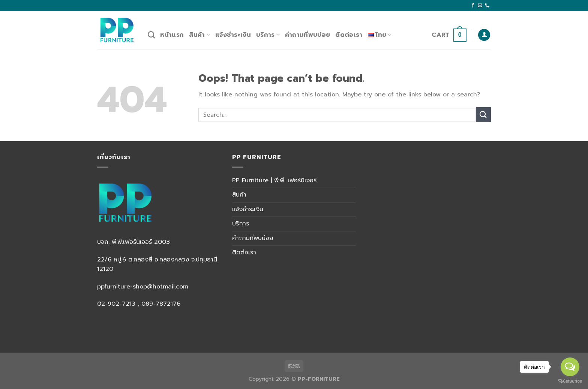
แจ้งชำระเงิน (233, 35)
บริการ (268, 35)
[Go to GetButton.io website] (570, 381)
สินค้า (199, 35)
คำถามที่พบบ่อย (307, 35)
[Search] (151, 35)
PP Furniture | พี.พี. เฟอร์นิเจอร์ (274, 180)
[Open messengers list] (570, 367)
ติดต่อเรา (349, 35)
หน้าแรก (172, 35)
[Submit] (483, 115)
